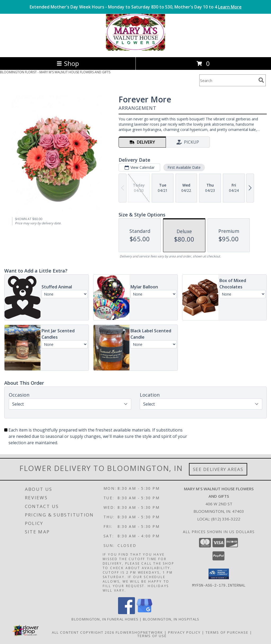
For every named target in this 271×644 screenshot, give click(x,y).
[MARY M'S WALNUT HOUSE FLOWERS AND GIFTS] (135, 49)
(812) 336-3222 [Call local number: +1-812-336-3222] (226, 519)
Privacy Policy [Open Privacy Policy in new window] (184, 632)
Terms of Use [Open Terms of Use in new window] (152, 636)
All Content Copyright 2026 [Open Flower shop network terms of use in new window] (83, 632)
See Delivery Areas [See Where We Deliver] (218, 469)
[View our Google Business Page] (144, 613)
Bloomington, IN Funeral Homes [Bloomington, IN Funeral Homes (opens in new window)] (105, 619)
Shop (68, 63)
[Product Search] (228, 80)
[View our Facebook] (127, 613)
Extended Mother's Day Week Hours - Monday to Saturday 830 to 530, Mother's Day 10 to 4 (136, 7)
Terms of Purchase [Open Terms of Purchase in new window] (227, 632)
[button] (219, 574)
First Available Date (184, 167)
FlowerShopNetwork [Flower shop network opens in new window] (139, 632)
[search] (261, 80)
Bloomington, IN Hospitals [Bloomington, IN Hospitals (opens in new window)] (171, 619)
